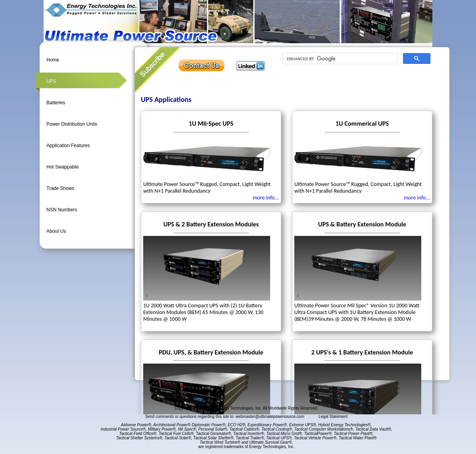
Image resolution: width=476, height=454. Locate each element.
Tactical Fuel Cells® (176, 434)
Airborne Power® (136, 425)
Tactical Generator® (214, 434)
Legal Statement (333, 417)
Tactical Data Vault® (373, 429)
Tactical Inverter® (249, 434)
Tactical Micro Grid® (284, 434)
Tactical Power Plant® (353, 434)
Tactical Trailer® (250, 438)
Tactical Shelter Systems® (139, 438)
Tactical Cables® (244, 429)
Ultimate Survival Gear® (270, 442)
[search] (339, 59)
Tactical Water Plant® (358, 438)
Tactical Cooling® (277, 429)
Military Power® (162, 429)
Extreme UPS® (303, 425)
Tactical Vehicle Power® (315, 438)
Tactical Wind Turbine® (220, 442)
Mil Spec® (187, 429)
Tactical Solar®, (178, 438)
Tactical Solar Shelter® (213, 438)
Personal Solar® (213, 429)
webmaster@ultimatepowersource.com (271, 417)
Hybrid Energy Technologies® (344, 425)
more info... (266, 198)
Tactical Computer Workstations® (324, 429)
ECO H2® (237, 425)
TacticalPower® (318, 434)
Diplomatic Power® (208, 425)
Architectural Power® (172, 425)
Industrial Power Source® (123, 429)
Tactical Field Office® (138, 434)
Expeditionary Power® (267, 425)
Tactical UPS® (279, 438)
